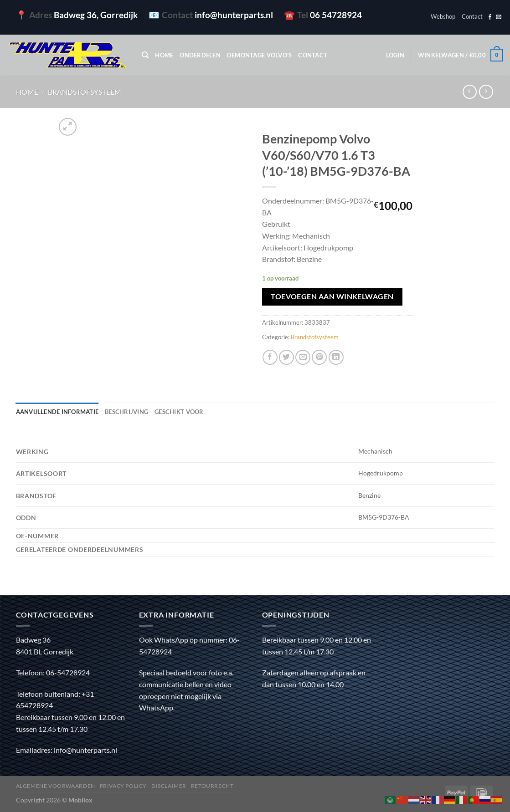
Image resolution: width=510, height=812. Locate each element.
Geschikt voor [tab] (179, 412)
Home (164, 55)
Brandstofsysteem (85, 92)
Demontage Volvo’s (259, 55)
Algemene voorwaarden (56, 786)
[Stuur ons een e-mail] (499, 17)
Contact (472, 16)
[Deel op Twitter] (286, 357)
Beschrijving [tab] (126, 412)
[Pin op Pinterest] (319, 357)
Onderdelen (200, 55)
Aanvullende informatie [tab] (57, 412)
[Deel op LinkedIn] (336, 357)
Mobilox (80, 800)
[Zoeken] (145, 55)
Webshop (443, 16)
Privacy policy (124, 786)
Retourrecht (212, 786)
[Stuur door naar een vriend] (303, 357)
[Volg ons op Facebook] (490, 17)
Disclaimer (169, 786)
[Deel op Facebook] (270, 357)
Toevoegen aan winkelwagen (332, 296)
